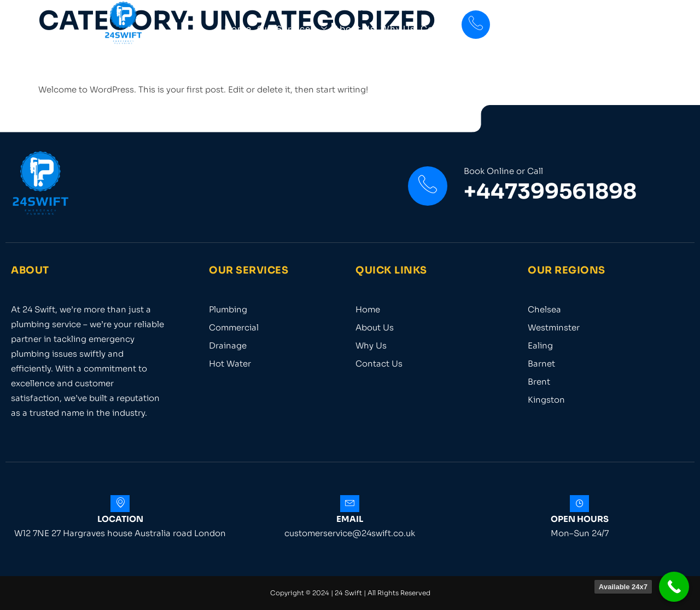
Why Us (398, 29)
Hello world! (104, 60)
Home (238, 29)
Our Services (292, 29)
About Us (354, 29)
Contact (439, 29)
